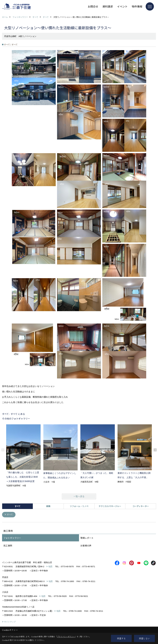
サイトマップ (10, 622)
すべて (10, 515)
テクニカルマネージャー (110, 506)
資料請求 (108, 6)
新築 (48, 506)
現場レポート (87, 538)
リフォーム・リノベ (79, 506)
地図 (50, 567)
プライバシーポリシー (66, 637)
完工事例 (8, 546)
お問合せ (93, 6)
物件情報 (137, 6)
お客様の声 (86, 546)
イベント (122, 6)
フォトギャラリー (12, 538)
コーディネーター (141, 506)
